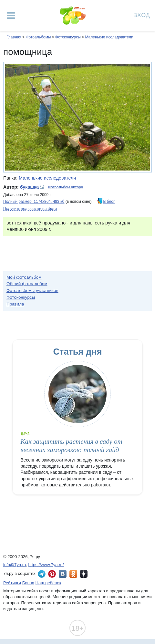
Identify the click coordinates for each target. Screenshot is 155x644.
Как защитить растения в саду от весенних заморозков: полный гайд (72, 446)
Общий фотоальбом (27, 284)
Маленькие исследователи (109, 37)
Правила (15, 304)
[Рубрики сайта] (11, 16)
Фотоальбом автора (65, 187)
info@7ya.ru (15, 565)
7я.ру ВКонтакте (63, 574)
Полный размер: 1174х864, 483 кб (34, 202)
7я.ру (84, 574)
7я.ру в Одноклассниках (73, 574)
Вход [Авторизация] (142, 15)
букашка (29, 187)
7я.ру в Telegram (42, 574)
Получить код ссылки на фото (30, 209)
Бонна (28, 583)
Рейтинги (12, 583)
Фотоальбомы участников (32, 291)
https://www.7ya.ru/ (46, 565)
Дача (25, 434)
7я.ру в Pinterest (52, 574)
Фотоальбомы (38, 37)
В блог (109, 202)
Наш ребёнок (48, 583)
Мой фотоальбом (24, 277)
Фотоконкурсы (68, 37)
